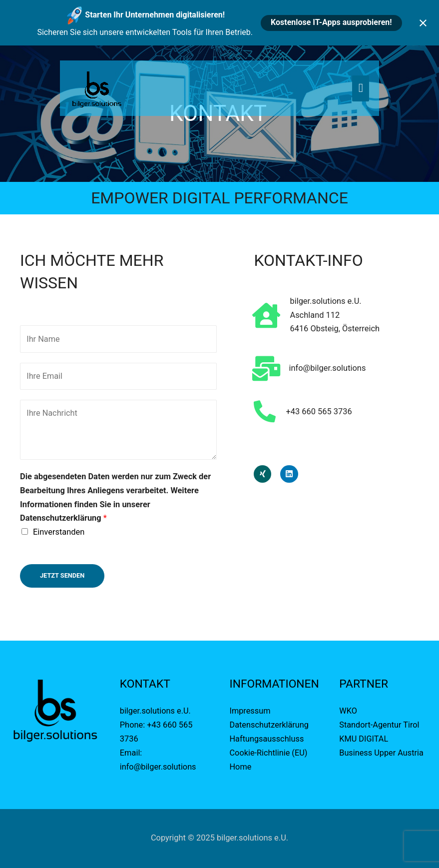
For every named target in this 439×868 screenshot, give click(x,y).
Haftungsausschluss (267, 739)
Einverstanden (59, 532)
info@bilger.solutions (158, 767)
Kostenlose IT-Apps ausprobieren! (331, 22)
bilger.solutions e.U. (156, 711)
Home (241, 767)
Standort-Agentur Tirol (379, 725)
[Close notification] (423, 23)
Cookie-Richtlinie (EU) (269, 753)
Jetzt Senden (62, 576)
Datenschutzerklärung (270, 725)
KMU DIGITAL (364, 739)
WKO (348, 711)
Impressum (251, 711)
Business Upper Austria (382, 753)
